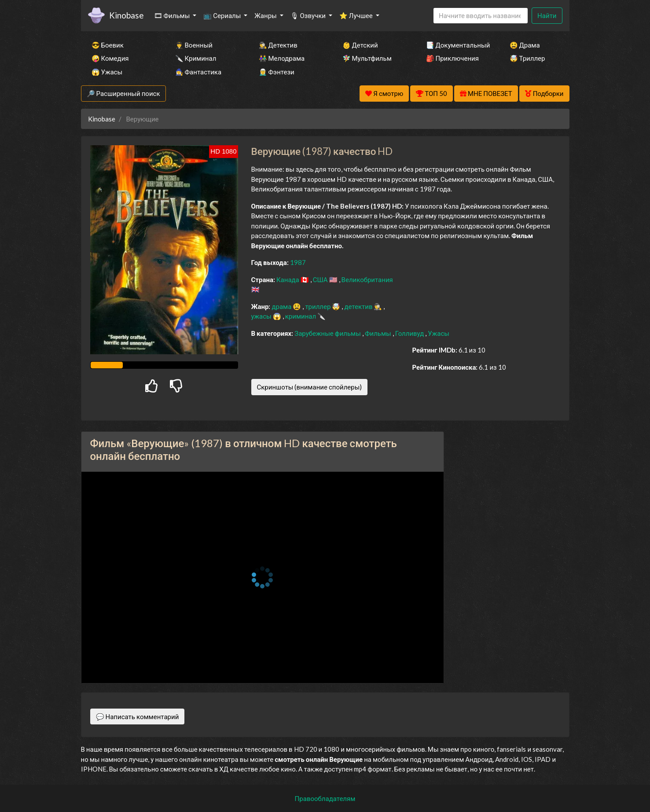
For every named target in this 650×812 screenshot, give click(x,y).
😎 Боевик (108, 45)
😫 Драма (525, 45)
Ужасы (439, 333)
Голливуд (410, 333)
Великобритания (367, 279)
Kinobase (126, 15)
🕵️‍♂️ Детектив (278, 45)
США (321, 279)
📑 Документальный (456, 45)
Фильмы (379, 333)
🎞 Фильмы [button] (173, 15)
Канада (288, 279)
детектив (359, 306)
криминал (301, 316)
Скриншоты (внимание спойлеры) (310, 387)
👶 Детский (360, 45)
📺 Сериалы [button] (223, 15)
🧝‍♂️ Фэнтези (277, 72)
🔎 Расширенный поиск (123, 93)
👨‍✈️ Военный (194, 45)
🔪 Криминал (196, 58)
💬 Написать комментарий (138, 716)
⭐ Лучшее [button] (357, 15)
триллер (318, 306)
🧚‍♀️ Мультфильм (367, 58)
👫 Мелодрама (282, 58)
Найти (547, 15)
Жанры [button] (266, 15)
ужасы (262, 316)
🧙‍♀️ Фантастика (198, 72)
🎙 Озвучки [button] (309, 15)
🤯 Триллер (527, 58)
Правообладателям (325, 798)
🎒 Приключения (452, 58)
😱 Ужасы (107, 72)
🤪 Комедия (110, 58)
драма (282, 306)
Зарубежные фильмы (328, 333)
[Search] (481, 16)
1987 (298, 262)
